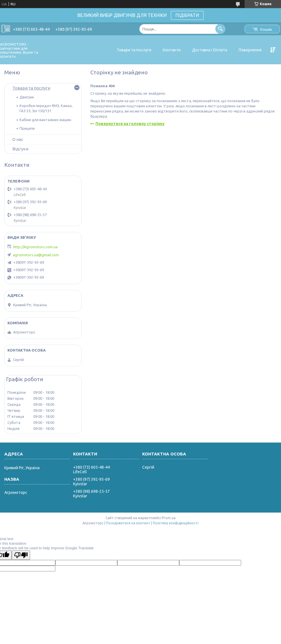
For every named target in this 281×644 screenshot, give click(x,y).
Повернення (250, 50)
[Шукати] (220, 29)
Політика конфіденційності (176, 523)
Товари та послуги (134, 50)
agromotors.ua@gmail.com (36, 255)
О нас (18, 139)
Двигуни (27, 97)
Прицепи (27, 128)
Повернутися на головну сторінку (130, 124)
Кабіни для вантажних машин (45, 120)
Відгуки (20, 149)
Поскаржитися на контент (128, 523)
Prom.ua (169, 518)
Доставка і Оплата (210, 50)
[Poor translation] (21, 555)
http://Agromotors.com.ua (35, 247)
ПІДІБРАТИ (187, 15)
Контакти (172, 50)
